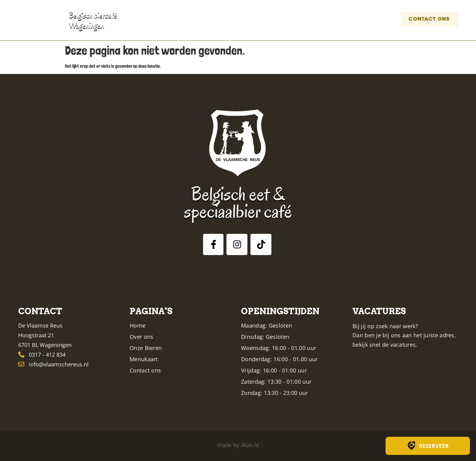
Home (205, 19)
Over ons (238, 19)
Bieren (273, 19)
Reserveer (428, 446)
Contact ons (424, 19)
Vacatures (366, 19)
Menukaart (314, 19)
